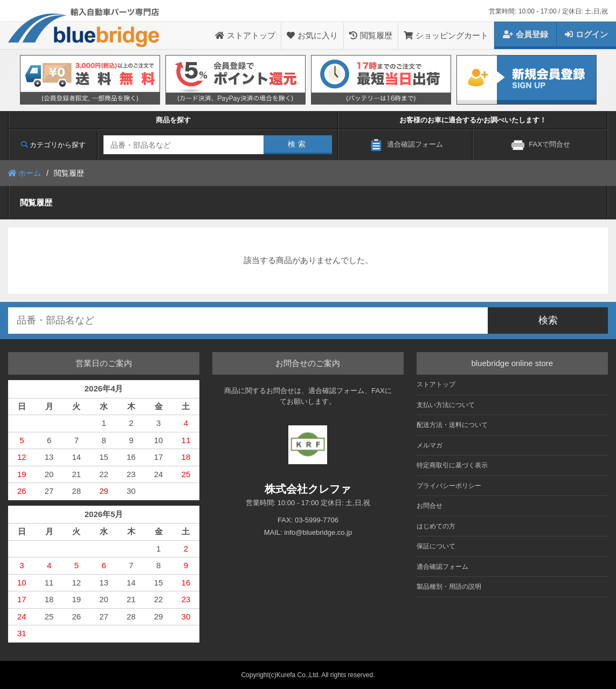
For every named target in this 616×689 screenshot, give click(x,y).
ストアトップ (245, 35)
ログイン (586, 34)
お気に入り (312, 35)
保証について (436, 546)
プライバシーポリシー (449, 486)
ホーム (25, 173)
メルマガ (430, 445)
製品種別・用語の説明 (449, 587)
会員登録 (525, 34)
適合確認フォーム (442, 567)
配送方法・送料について (452, 425)
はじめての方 (436, 526)
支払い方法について (446, 405)
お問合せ (430, 506)
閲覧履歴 (371, 35)
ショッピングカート (446, 35)
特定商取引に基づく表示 (452, 465)
